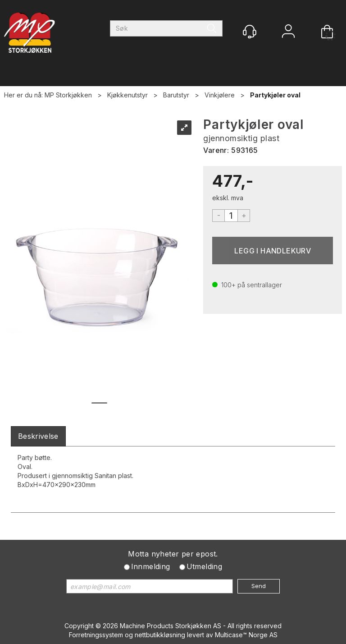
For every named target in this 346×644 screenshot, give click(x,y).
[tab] (38, 436)
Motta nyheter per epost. (173, 554)
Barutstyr (176, 95)
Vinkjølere (220, 95)
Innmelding (151, 566)
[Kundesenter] (250, 32)
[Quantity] (231, 216)
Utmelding (205, 566)
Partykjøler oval (275, 95)
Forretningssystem (96, 635)
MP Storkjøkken (68, 95)
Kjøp (273, 251)
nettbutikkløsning (160, 635)
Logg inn (288, 32)
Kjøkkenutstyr (127, 95)
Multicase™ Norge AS (246, 635)
